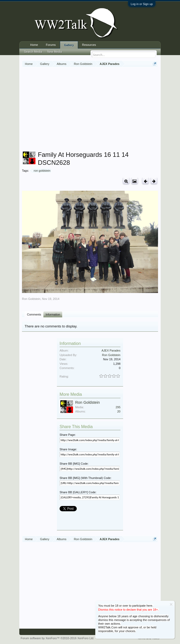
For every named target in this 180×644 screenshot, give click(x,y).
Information (53, 314)
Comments (34, 314)
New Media (55, 52)
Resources (89, 45)
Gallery (69, 45)
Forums (51, 45)
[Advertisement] (101, 110)
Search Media (33, 52)
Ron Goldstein (31, 299)
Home (34, 45)
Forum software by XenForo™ (57, 638)
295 (118, 407)
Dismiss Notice (171, 604)
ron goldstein (41, 171)
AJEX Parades (111, 350)
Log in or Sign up (142, 4)
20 (119, 411)
